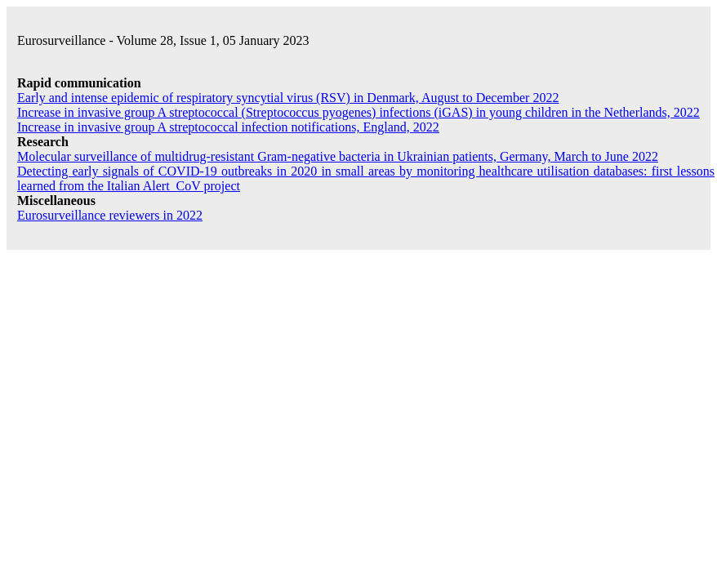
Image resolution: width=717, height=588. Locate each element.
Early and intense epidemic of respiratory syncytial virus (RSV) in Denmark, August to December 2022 (288, 98)
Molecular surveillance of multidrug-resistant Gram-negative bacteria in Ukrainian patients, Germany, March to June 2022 (338, 156)
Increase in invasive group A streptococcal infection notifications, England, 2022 (228, 127)
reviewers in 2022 (110, 215)
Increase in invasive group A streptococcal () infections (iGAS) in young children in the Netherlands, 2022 (358, 112)
